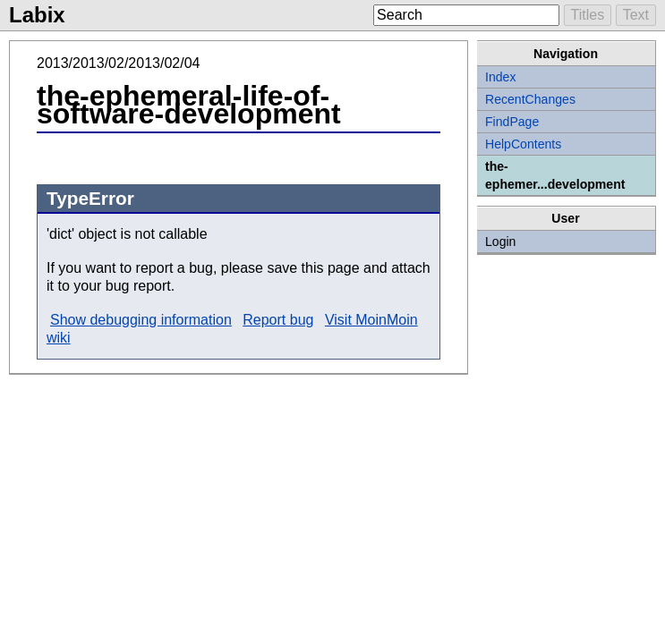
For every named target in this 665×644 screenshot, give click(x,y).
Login (500, 241)
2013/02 (98, 63)
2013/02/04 (164, 63)
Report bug (278, 320)
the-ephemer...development (555, 175)
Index (500, 77)
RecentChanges (530, 99)
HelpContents (523, 144)
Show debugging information (141, 320)
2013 (53, 63)
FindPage (512, 122)
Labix (37, 15)
